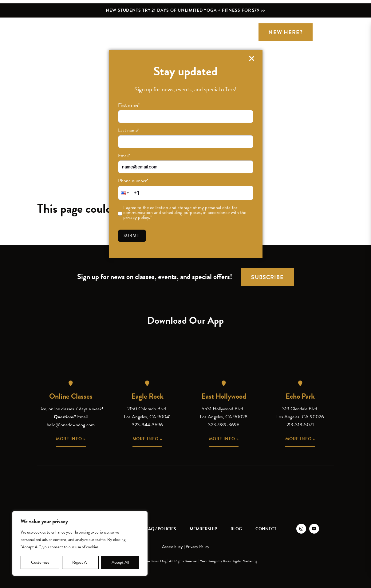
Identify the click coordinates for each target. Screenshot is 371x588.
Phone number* (133, 181)
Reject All (80, 562)
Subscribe (267, 277)
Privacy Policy (197, 547)
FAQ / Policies (161, 529)
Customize (40, 562)
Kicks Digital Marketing (240, 561)
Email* (124, 156)
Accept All (120, 562)
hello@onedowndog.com (71, 425)
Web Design (209, 561)
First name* (129, 105)
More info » (71, 439)
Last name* (128, 130)
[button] (124, 193)
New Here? (285, 32)
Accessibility (172, 547)
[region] (80, 543)
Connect (266, 529)
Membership (203, 529)
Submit (132, 236)
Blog (236, 529)
